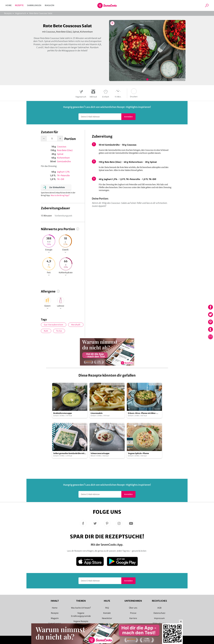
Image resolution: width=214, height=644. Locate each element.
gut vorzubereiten (54, 325)
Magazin (50, 5)
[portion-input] (52, 139)
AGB (159, 608)
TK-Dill (61, 179)
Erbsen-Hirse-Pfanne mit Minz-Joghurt (142, 413)
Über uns (133, 608)
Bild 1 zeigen (147, 79)
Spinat (60, 154)
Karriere (133, 618)
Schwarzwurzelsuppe (100, 453)
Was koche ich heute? (81, 608)
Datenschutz (159, 613)
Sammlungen (34, 5)
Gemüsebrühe (64, 161)
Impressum (159, 618)
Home (9, 5)
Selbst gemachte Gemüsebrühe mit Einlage (69, 454)
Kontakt (107, 613)
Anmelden (128, 117)
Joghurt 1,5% (63, 172)
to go (59, 331)
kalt (46, 331)
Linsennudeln (97, 413)
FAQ (107, 608)
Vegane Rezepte (81, 621)
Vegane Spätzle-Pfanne (138, 453)
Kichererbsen (63, 158)
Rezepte (19, 5)
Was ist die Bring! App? (60, 195)
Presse (133, 613)
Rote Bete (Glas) (65, 150)
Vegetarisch (21, 13)
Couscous (62, 147)
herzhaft (76, 325)
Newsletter (107, 618)
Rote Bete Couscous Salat (41, 13)
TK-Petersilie (63, 175)
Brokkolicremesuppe (63, 413)
